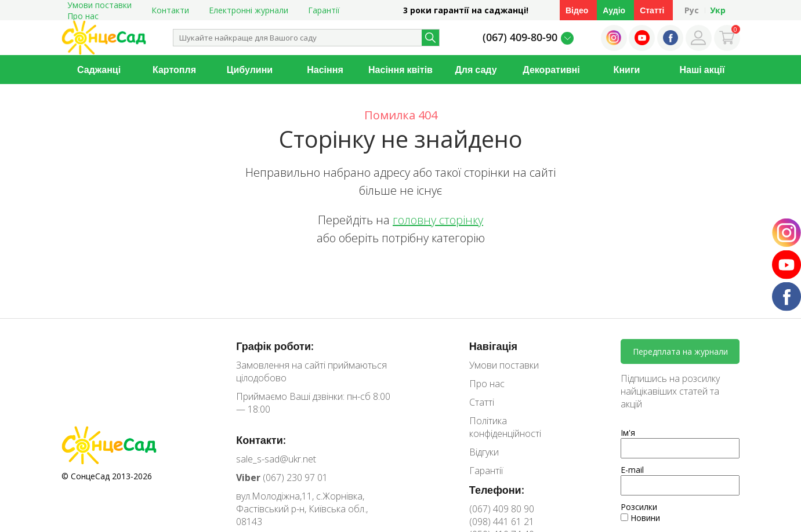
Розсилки (639, 507)
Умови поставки (504, 365)
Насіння (325, 70)
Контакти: (261, 440)
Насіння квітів (400, 70)
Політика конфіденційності (505, 427)
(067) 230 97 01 (282, 478)
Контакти (170, 10)
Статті (652, 10)
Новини (640, 518)
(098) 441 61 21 (502, 522)
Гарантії (324, 10)
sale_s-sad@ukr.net (276, 459)
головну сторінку (438, 220)
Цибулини (250, 70)
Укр (718, 10)
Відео (577, 10)
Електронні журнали (249, 10)
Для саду (476, 70)
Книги (627, 70)
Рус (692, 10)
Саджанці (99, 70)
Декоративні (551, 70)
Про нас (83, 16)
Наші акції (702, 70)
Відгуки (484, 452)
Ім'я (628, 433)
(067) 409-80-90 (520, 37)
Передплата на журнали (680, 351)
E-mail (632, 470)
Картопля (174, 70)
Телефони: (497, 490)
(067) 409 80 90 (502, 509)
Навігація (493, 346)
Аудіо (614, 10)
